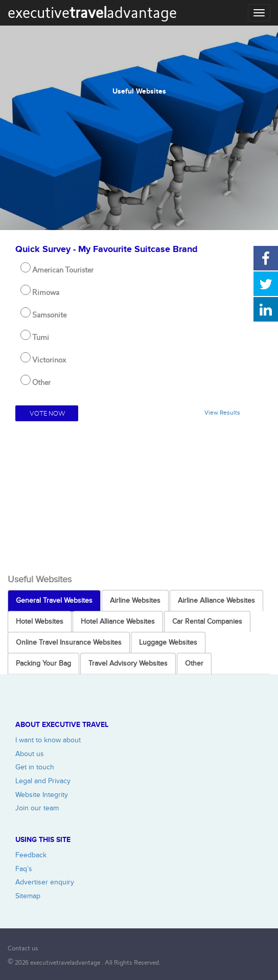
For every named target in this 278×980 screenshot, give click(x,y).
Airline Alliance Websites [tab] (216, 600)
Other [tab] (194, 663)
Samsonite (49, 315)
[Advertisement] (139, 498)
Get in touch (35, 767)
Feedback (31, 855)
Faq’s (24, 869)
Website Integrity (42, 795)
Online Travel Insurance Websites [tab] (69, 642)
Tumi (41, 337)
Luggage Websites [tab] (168, 642)
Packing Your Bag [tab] (43, 663)
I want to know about (48, 740)
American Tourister (63, 270)
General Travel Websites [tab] (54, 600)
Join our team (37, 808)
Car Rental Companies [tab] (207, 621)
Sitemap (28, 896)
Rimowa (46, 292)
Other (41, 382)
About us (30, 754)
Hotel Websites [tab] (40, 621)
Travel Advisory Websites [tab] (128, 663)
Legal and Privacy (43, 781)
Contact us (23, 948)
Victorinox (49, 360)
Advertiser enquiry (45, 882)
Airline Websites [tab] (135, 600)
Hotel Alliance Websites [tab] (118, 621)
